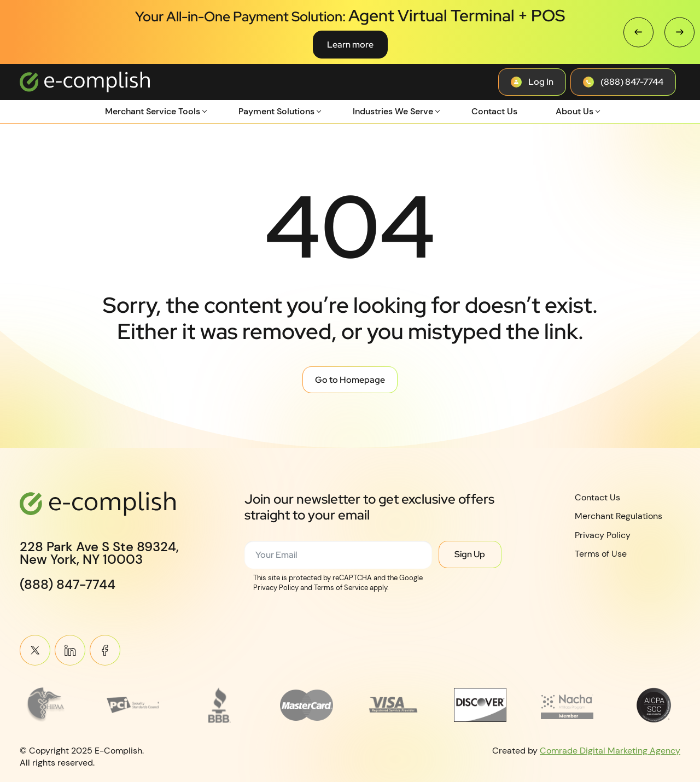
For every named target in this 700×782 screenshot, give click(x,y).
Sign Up (470, 554)
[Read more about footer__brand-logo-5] (393, 705)
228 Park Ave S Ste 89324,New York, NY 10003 (99, 553)
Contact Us (494, 111)
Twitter (35, 650)
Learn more (350, 45)
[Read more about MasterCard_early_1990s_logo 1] (307, 705)
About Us (574, 111)
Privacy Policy (603, 535)
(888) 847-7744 (68, 585)
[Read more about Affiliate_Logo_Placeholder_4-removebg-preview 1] (567, 705)
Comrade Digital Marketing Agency (610, 750)
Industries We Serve (393, 111)
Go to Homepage (350, 380)
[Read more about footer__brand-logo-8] (654, 705)
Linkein (70, 650)
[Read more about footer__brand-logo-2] (133, 705)
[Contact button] (532, 82)
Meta (105, 650)
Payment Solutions (276, 111)
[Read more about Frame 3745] (46, 705)
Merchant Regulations (619, 516)
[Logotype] (85, 82)
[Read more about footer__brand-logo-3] (220, 705)
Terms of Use (601, 554)
